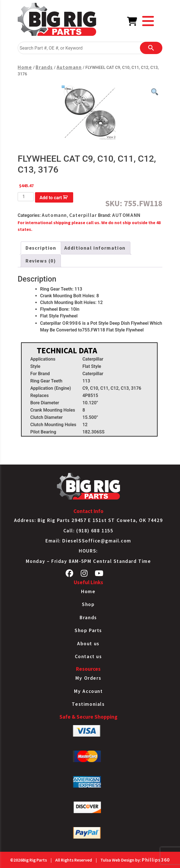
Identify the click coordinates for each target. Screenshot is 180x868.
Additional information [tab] (95, 248)
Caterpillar (83, 215)
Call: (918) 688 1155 (88, 531)
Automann (69, 67)
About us (88, 644)
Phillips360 (156, 860)
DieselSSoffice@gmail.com (97, 541)
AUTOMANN (126, 215)
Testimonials (88, 704)
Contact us (88, 656)
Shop (88, 604)
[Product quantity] (26, 197)
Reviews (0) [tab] (41, 261)
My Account (88, 691)
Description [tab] (41, 248)
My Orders (88, 678)
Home (25, 67)
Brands (44, 67)
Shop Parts (88, 630)
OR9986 (72, 323)
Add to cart (51, 198)
